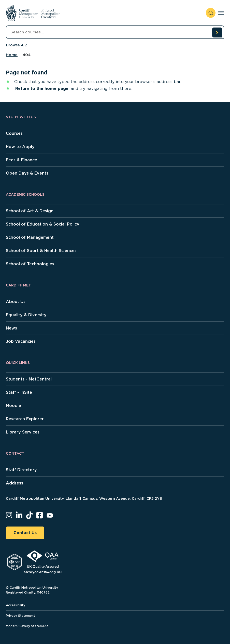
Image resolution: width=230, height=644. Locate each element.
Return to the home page (42, 89)
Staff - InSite (19, 392)
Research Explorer (25, 419)
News (11, 328)
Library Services (23, 432)
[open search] (211, 13)
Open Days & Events (27, 173)
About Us (16, 302)
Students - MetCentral (29, 379)
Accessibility (16, 605)
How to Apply (20, 147)
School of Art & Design (30, 211)
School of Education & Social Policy (43, 224)
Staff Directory (21, 470)
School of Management (30, 237)
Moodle (13, 406)
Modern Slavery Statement (27, 626)
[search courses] (217, 32)
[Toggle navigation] (221, 13)
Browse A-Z (17, 45)
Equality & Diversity (26, 315)
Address (15, 483)
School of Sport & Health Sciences (41, 251)
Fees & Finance (21, 160)
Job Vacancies (21, 341)
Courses (14, 133)
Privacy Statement (20, 616)
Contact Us (25, 533)
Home (12, 55)
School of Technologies (30, 264)
